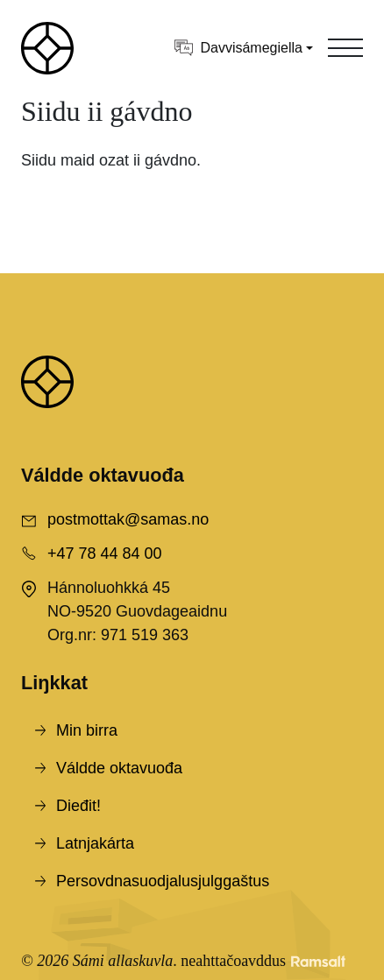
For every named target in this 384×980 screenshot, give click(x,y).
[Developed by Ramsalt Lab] (318, 961)
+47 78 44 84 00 (105, 553)
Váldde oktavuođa (119, 768)
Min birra (87, 730)
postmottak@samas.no (128, 519)
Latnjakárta (95, 843)
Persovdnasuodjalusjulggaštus (163, 881)
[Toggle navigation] (345, 48)
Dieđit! (78, 806)
